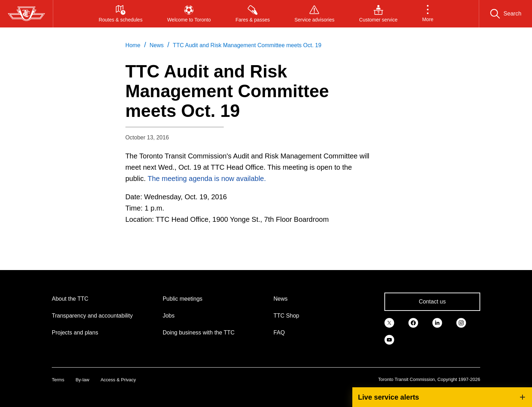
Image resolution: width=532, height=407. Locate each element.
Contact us (432, 302)
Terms (58, 380)
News (280, 299)
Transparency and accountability (92, 316)
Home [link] (133, 45)
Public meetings (183, 299)
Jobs (169, 316)
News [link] (156, 45)
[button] (428, 14)
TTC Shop (286, 316)
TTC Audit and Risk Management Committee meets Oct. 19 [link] (247, 45)
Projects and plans (75, 333)
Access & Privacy (118, 380)
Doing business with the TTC (199, 333)
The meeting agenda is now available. (207, 179)
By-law (82, 380)
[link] (389, 322)
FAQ (279, 333)
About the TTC (70, 299)
